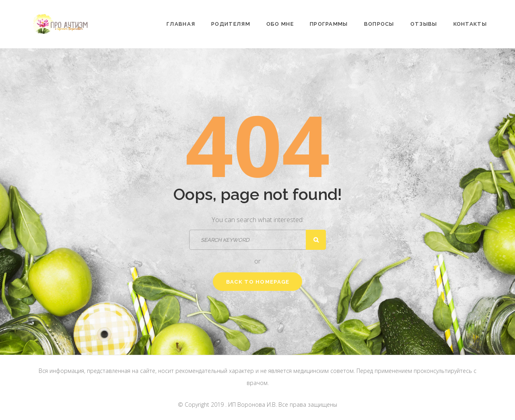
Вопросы (379, 24)
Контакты (470, 24)
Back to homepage (258, 282)
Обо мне (280, 24)
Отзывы (424, 24)
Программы (329, 24)
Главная (181, 24)
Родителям (231, 24)
